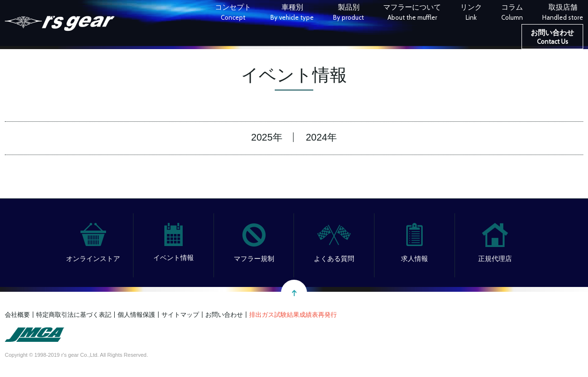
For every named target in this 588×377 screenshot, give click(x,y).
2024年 (321, 137)
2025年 (267, 137)
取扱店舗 (563, 13)
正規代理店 (495, 259)
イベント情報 (174, 258)
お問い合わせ (552, 38)
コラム (512, 13)
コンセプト (233, 13)
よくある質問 (334, 259)
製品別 (348, 13)
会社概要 (17, 315)
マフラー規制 (254, 259)
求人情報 (414, 259)
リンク (471, 13)
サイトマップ (180, 315)
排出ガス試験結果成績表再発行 (293, 315)
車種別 (292, 13)
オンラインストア (93, 259)
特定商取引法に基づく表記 (74, 315)
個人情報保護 (136, 315)
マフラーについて (412, 13)
